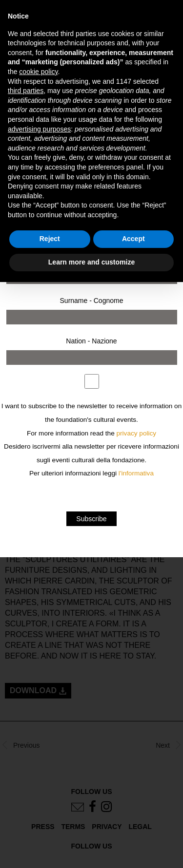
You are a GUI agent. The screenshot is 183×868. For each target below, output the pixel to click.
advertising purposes (39, 129)
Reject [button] (50, 239)
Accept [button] (133, 239)
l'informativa (136, 473)
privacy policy (137, 433)
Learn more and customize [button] (91, 262)
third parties (26, 91)
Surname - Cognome (92, 301)
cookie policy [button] (38, 72)
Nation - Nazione (91, 341)
